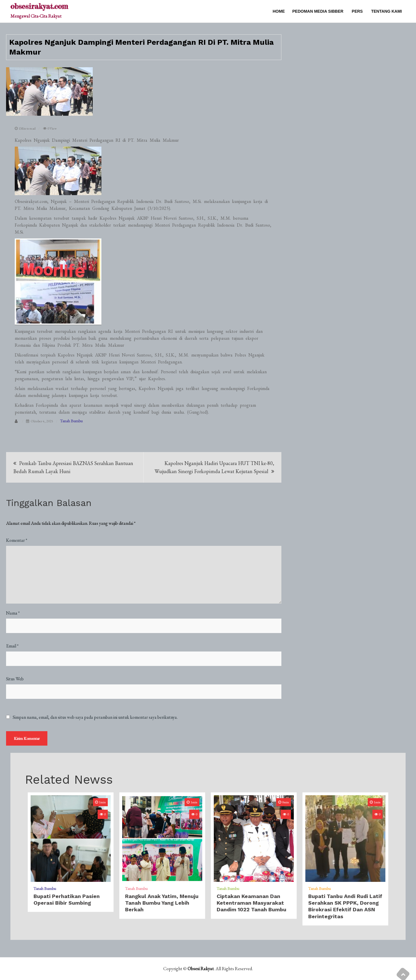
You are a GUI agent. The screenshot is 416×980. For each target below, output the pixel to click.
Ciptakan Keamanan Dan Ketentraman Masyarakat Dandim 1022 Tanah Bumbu (251, 903)
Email (12, 646)
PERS (357, 11)
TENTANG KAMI (387, 11)
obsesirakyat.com (39, 6)
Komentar (17, 540)
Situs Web (15, 679)
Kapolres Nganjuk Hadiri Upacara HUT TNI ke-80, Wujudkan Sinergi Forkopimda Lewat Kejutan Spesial (214, 467)
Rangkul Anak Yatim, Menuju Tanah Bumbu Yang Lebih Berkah (162, 903)
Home (279, 11)
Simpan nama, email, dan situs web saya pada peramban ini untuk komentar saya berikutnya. (95, 717)
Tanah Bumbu (71, 421)
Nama (13, 613)
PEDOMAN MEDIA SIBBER (318, 11)
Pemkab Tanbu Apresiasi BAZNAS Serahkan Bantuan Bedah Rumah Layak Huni (73, 467)
